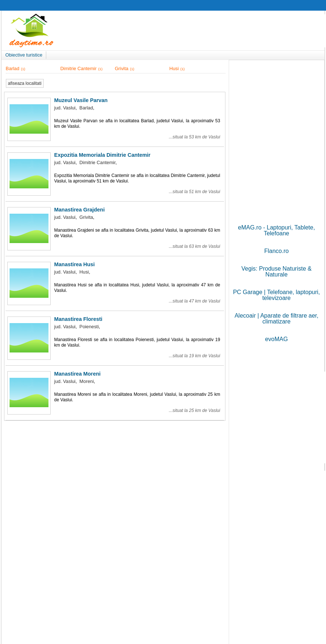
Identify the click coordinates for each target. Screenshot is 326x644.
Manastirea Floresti (78, 319)
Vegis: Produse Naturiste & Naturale (276, 272)
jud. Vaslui (65, 108)
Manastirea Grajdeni (80, 210)
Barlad (13, 68)
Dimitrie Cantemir (78, 68)
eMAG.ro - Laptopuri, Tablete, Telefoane (276, 230)
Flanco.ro (277, 251)
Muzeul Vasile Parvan (81, 100)
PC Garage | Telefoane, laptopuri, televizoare (277, 295)
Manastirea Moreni (77, 374)
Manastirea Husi (75, 264)
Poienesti (89, 327)
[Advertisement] (276, 111)
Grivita (122, 68)
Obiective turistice (24, 55)
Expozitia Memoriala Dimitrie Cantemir (102, 155)
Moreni (86, 381)
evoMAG (276, 339)
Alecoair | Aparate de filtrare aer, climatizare (276, 319)
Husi (174, 68)
